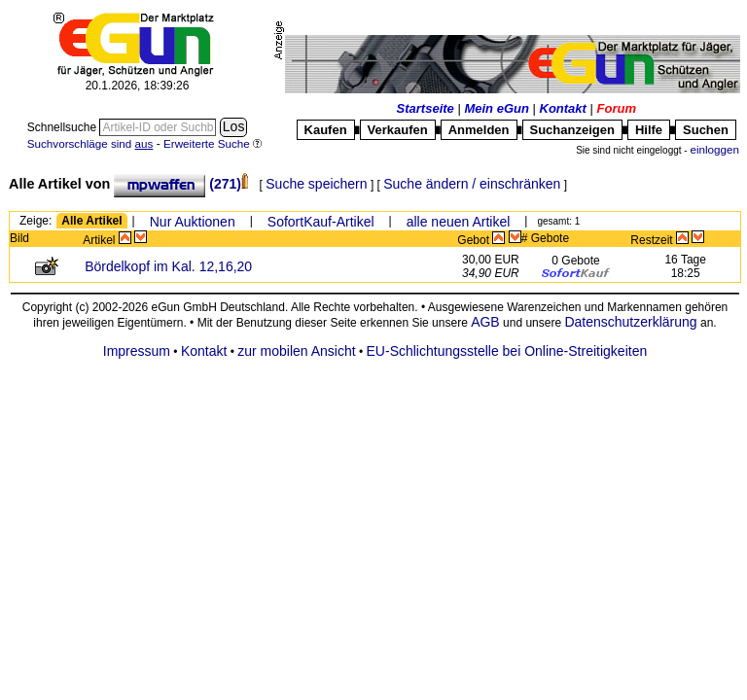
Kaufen (326, 130)
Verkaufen (398, 130)
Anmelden (479, 130)
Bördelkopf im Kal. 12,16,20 (168, 266)
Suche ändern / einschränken (472, 184)
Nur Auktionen (193, 222)
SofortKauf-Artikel (321, 222)
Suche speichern (316, 184)
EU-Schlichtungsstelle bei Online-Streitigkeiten (507, 351)
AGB (485, 322)
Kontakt (563, 108)
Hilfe (649, 130)
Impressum (137, 351)
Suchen (706, 130)
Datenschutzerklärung (630, 322)
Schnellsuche (64, 127)
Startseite (426, 108)
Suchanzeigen (572, 130)
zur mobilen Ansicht (296, 351)
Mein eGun (496, 108)
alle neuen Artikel (459, 222)
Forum (617, 108)
